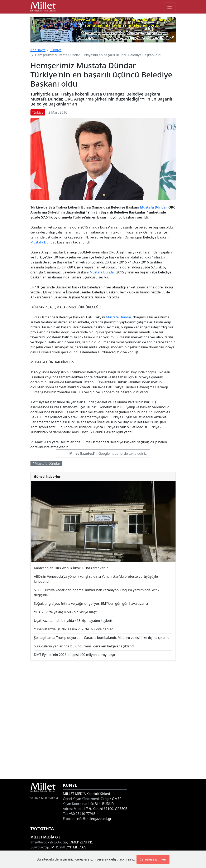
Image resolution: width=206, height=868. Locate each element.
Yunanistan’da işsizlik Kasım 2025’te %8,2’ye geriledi (74, 629)
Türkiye (56, 50)
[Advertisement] (103, 720)
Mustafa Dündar (153, 207)
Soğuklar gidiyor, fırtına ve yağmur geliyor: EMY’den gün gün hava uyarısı (91, 604)
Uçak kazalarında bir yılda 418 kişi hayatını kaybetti (74, 621)
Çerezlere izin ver (153, 859)
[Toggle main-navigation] (170, 7)
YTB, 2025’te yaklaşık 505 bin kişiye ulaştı (66, 612)
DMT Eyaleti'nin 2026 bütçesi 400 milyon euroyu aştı (75, 655)
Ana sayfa (38, 50)
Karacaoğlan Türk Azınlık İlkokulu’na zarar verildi (72, 568)
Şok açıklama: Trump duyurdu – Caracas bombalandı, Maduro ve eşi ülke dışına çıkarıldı (102, 638)
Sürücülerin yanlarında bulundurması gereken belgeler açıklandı (84, 646)
